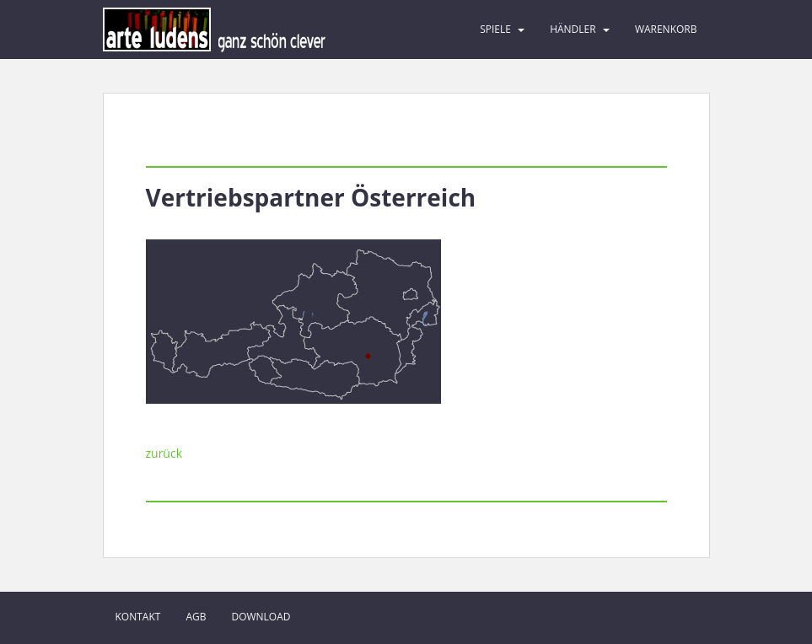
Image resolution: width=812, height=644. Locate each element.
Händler (573, 29)
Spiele (495, 29)
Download (261, 617)
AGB (196, 617)
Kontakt (138, 617)
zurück (164, 453)
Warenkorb (666, 29)
